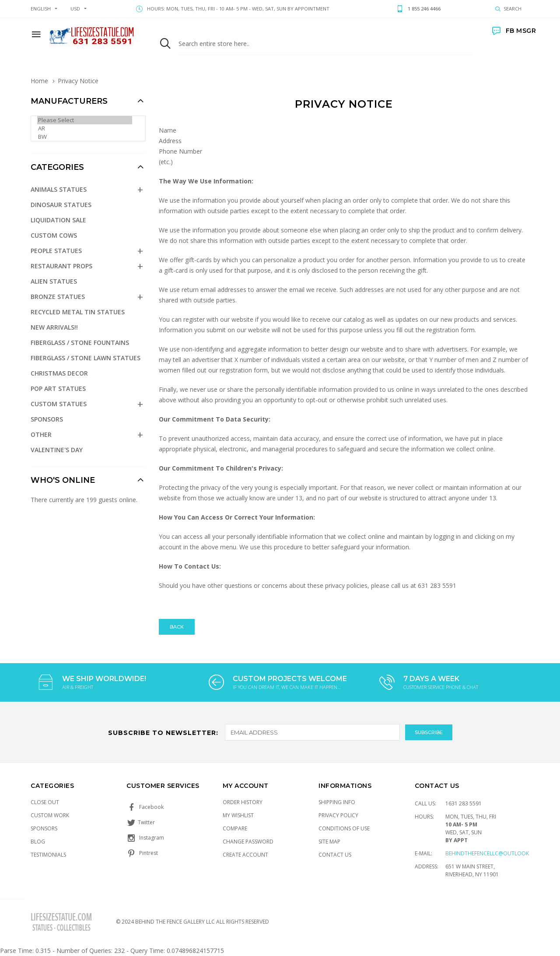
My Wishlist (238, 815)
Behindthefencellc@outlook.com (494, 853)
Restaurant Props (61, 266)
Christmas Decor (59, 373)
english (41, 9)
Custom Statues (59, 404)
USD (75, 9)
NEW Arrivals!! (54, 327)
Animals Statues (59, 189)
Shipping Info (337, 802)
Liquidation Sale (58, 220)
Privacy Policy (338, 815)
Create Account (245, 855)
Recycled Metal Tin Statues (78, 312)
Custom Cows (54, 235)
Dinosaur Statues (61, 205)
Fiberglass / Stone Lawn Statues (86, 358)
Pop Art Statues (58, 388)
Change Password (248, 842)
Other (41, 434)
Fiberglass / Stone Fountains (80, 343)
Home (39, 81)
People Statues (56, 251)
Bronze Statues (58, 297)
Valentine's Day (57, 450)
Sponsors (47, 419)
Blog (38, 842)
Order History (243, 802)
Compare (235, 828)
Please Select (85, 120)
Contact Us (335, 855)
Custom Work (50, 815)
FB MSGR (514, 31)
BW (85, 137)
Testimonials (48, 855)
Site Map (329, 842)
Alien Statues (54, 281)
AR (85, 128)
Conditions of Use (344, 828)
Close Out (45, 802)
